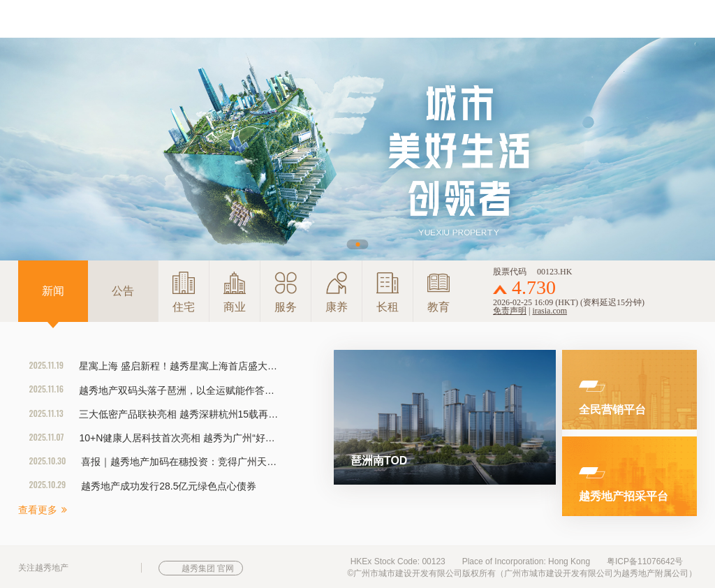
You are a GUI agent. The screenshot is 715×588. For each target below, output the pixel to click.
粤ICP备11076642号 (645, 561)
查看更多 (43, 510)
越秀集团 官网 (208, 568)
